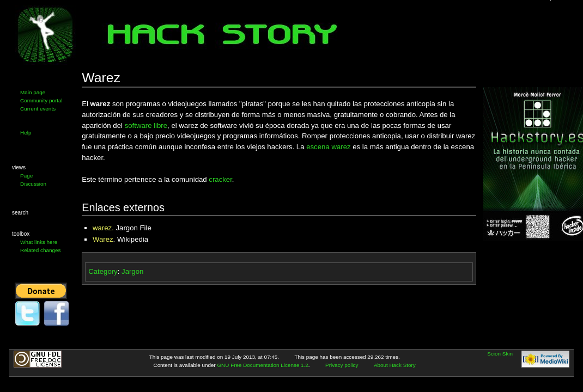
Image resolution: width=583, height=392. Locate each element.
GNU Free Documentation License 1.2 (262, 365)
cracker (220, 179)
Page (26, 176)
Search (20, 213)
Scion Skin (500, 354)
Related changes (40, 250)
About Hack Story (395, 365)
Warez (103, 239)
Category (103, 271)
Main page (33, 92)
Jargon (132, 271)
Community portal (41, 100)
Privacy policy (342, 365)
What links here (39, 242)
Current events (38, 109)
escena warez (328, 147)
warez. (103, 228)
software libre (146, 125)
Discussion (33, 184)
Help (26, 133)
